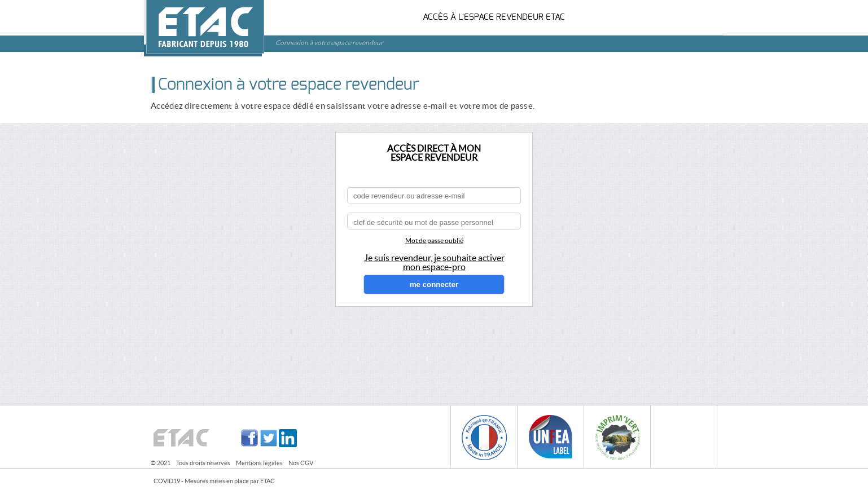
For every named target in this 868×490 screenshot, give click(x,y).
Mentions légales (259, 463)
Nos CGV (301, 463)
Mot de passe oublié (434, 240)
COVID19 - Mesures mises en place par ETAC (214, 481)
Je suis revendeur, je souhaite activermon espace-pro (434, 262)
